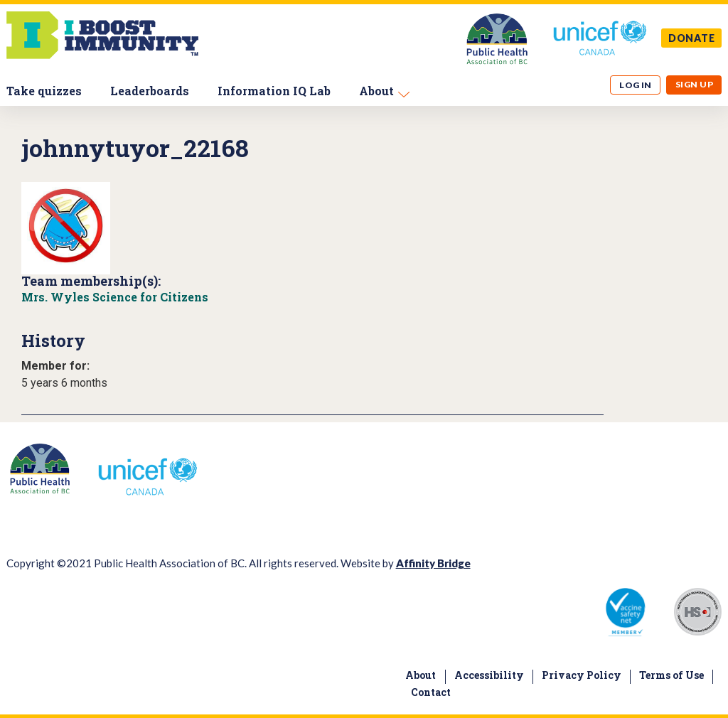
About (376, 91)
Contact (431, 692)
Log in (636, 85)
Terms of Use (671, 675)
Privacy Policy (582, 675)
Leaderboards (150, 91)
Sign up (694, 84)
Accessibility (489, 675)
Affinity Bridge (433, 563)
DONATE (692, 38)
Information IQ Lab (274, 91)
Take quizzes (44, 91)
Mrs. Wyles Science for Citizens (115, 297)
